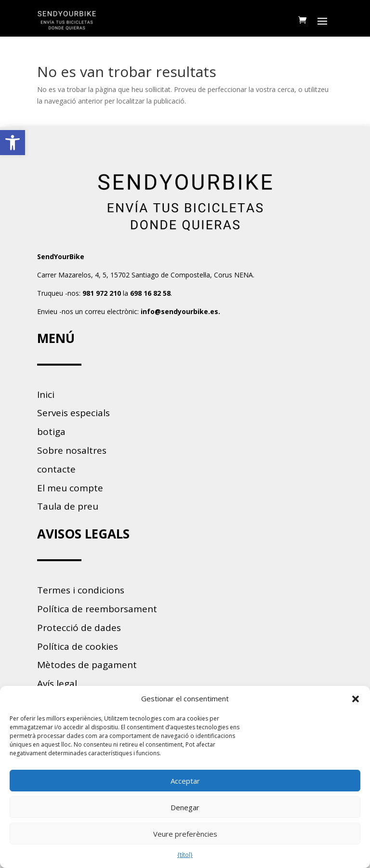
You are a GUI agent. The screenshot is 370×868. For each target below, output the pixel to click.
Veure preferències (185, 834)
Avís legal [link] (57, 684)
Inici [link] (46, 395)
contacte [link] (56, 469)
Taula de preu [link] (68, 506)
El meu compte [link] (70, 488)
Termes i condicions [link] (81, 590)
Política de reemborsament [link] (97, 609)
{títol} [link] (185, 855)
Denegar (185, 807)
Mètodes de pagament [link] (87, 665)
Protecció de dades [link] (79, 628)
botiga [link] (51, 432)
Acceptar (185, 781)
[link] (13, 143)
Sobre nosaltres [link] (72, 450)
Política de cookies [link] (78, 646)
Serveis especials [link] (73, 413)
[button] (356, 699)
